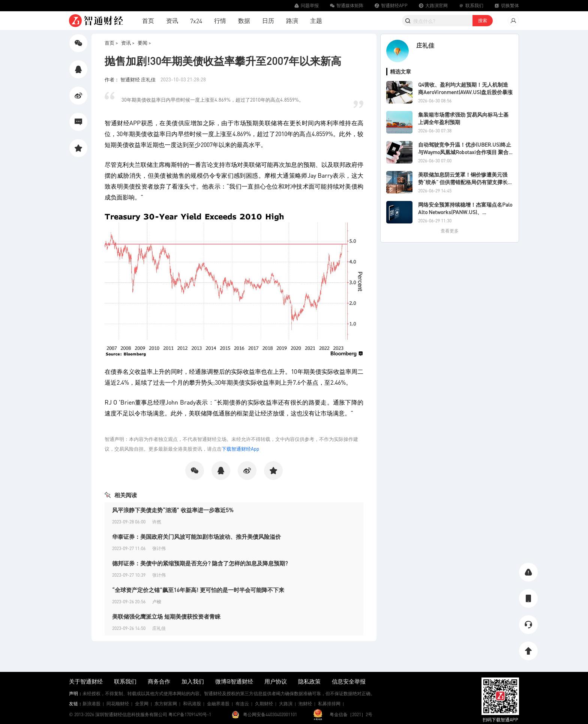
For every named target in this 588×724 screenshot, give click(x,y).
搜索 (483, 20)
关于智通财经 (86, 681)
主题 (316, 20)
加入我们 (193, 681)
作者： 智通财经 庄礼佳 (131, 79)
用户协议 (276, 681)
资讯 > (128, 43)
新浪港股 (91, 704)
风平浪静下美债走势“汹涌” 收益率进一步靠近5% (173, 510)
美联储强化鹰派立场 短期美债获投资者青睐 (166, 616)
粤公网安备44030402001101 (270, 714)
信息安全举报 (349, 681)
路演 (292, 20)
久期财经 (264, 704)
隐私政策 (309, 681)
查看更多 (450, 231)
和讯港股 (192, 704)
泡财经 (305, 704)
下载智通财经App (240, 449)
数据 (244, 20)
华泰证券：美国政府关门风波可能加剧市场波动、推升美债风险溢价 (196, 537)
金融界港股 (218, 704)
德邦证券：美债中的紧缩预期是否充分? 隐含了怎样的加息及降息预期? (200, 563)
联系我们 (125, 681)
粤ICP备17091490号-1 (190, 714)
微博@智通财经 (234, 681)
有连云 (242, 704)
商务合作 (159, 681)
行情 (220, 20)
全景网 (142, 704)
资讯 (172, 20)
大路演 (286, 704)
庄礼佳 (425, 45)
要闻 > (144, 43)
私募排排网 (329, 704)
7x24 (196, 21)
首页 (148, 20)
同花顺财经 (118, 704)
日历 (268, 20)
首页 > (111, 43)
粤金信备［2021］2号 (351, 714)
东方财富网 (166, 704)
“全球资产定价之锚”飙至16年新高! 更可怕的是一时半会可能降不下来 (198, 590)
